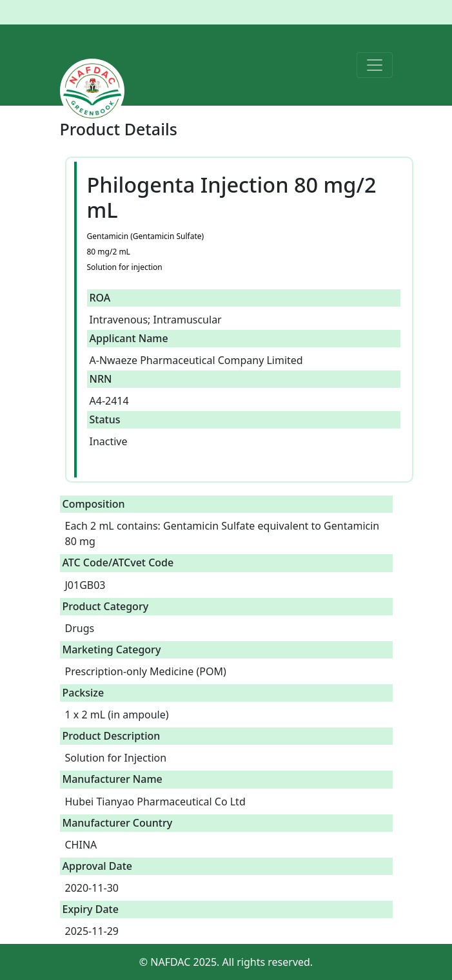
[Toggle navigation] (375, 65)
